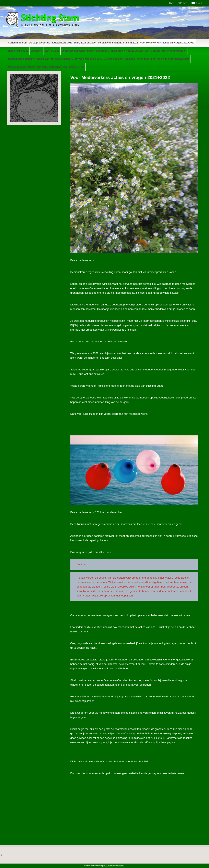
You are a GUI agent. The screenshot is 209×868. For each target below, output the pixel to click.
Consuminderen (17, 43)
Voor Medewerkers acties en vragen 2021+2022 (167, 43)
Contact (183, 3)
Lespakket (37, 51)
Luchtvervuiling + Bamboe (120, 59)
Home (171, 3)
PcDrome (121, 866)
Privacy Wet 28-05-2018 (89, 59)
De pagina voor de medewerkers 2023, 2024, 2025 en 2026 (62, 43)
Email (199, 3)
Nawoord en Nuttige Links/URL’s (130, 51)
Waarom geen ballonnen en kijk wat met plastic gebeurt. (41, 59)
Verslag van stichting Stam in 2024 (118, 43)
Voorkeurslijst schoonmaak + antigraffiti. (85, 51)
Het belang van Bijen (174, 51)
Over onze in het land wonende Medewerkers (163, 59)
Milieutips (23, 51)
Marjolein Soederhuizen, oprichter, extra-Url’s (34, 67)
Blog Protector (109, 866)
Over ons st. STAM (74, 67)
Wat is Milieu (52, 51)
